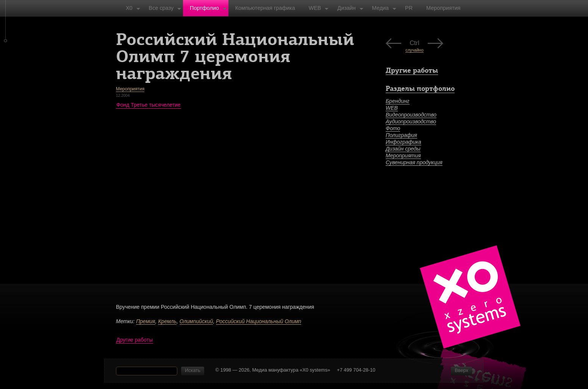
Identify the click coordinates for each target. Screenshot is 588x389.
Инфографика (403, 142)
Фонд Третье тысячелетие (149, 105)
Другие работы (134, 340)
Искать (193, 370)
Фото (393, 128)
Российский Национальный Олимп (259, 321)
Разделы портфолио (420, 88)
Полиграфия (401, 135)
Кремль (167, 321)
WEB (392, 108)
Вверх (461, 370)
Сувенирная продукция (414, 162)
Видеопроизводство (411, 115)
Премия (145, 321)
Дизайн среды (403, 149)
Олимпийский (196, 321)
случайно (414, 50)
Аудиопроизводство (411, 121)
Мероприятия (130, 89)
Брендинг (398, 101)
